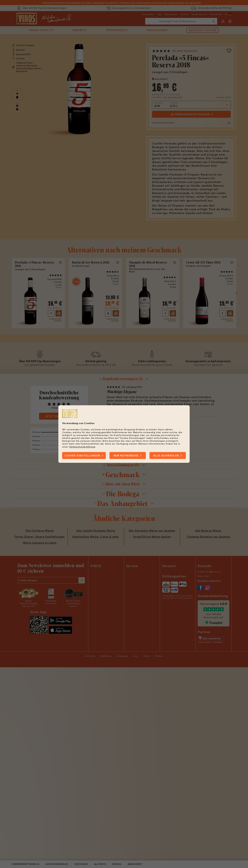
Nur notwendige (126, 455)
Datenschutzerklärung (82, 447)
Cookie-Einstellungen (82, 455)
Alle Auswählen (166, 455)
